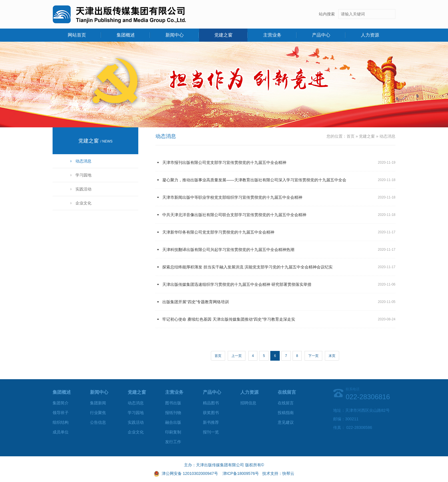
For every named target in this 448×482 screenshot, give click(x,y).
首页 (351, 136)
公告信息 (98, 422)
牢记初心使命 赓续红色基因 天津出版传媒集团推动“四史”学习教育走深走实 (229, 319)
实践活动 (83, 189)
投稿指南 (286, 413)
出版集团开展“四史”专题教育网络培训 (196, 302)
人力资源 (370, 35)
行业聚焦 (98, 413)
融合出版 (173, 422)
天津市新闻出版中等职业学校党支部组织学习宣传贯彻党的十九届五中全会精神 (232, 197)
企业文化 (83, 203)
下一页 (313, 356)
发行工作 (173, 442)
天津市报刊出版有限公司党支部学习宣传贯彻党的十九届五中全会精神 (224, 162)
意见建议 (286, 422)
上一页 (237, 356)
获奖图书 (211, 413)
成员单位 (61, 432)
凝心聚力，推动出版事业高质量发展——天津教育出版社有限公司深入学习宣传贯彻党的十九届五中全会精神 (254, 183)
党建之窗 (223, 35)
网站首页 (77, 35)
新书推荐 (211, 422)
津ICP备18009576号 (241, 473)
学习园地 (83, 175)
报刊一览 (211, 432)
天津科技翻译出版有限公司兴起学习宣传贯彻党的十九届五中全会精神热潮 (228, 250)
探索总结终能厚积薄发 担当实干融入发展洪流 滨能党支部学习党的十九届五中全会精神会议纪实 (247, 267)
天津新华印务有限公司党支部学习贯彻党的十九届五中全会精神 (218, 232)
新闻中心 (175, 35)
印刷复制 (173, 432)
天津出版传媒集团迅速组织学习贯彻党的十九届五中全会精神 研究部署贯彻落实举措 (237, 284)
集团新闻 (98, 403)
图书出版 (173, 403)
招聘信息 (248, 403)
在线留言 (286, 403)
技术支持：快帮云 (278, 473)
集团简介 (61, 403)
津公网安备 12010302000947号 (190, 473)
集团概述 (126, 35)
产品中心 (321, 35)
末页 (332, 356)
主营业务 (272, 35)
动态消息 (83, 161)
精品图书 (211, 403)
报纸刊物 (173, 413)
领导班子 (61, 413)
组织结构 (61, 422)
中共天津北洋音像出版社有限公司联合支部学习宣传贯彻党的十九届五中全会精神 (234, 215)
